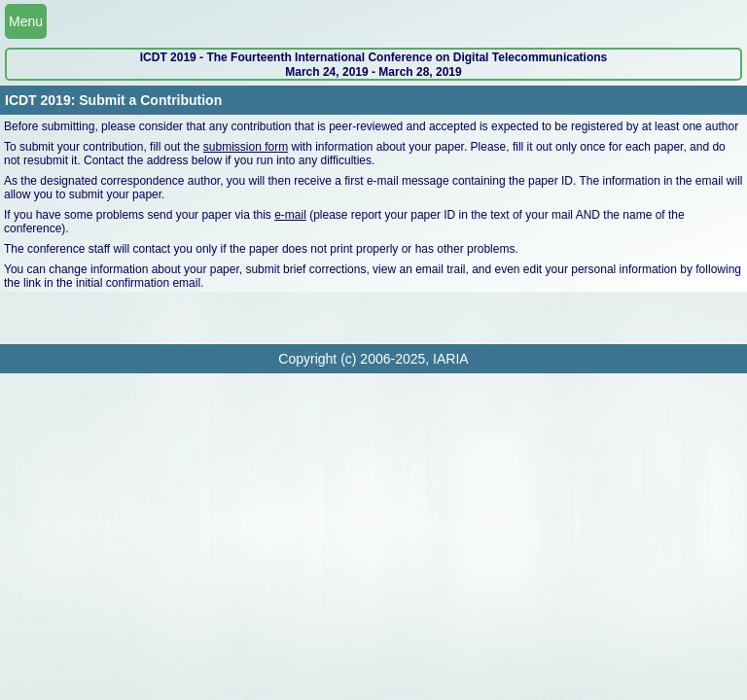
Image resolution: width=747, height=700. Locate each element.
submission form (246, 147)
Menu (26, 21)
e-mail (290, 215)
